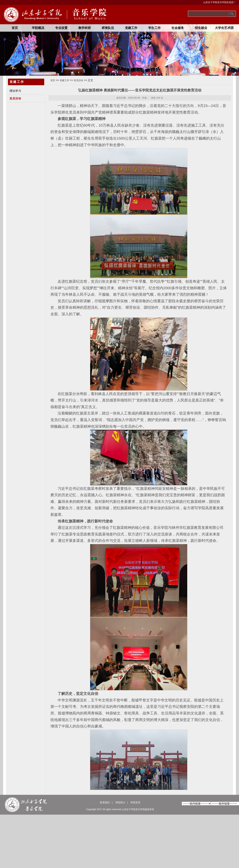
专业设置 (61, 28)
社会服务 (178, 28)
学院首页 (135, 802)
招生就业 (201, 28)
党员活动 (15, 99)
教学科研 (85, 28)
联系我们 (105, 802)
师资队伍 (108, 28)
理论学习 (15, 91)
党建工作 (131, 28)
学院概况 (38, 28)
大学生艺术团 (224, 28)
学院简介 (120, 802)
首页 (15, 28)
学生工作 (154, 28)
